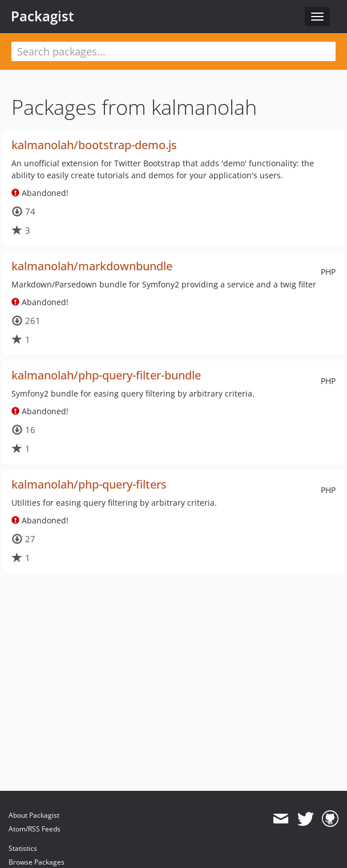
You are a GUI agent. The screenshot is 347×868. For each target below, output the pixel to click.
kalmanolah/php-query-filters (89, 484)
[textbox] (173, 51)
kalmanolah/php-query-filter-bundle (106, 375)
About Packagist (34, 815)
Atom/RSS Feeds (35, 829)
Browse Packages (37, 862)
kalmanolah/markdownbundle (92, 266)
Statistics (23, 848)
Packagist (43, 16)
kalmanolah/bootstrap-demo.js (94, 145)
